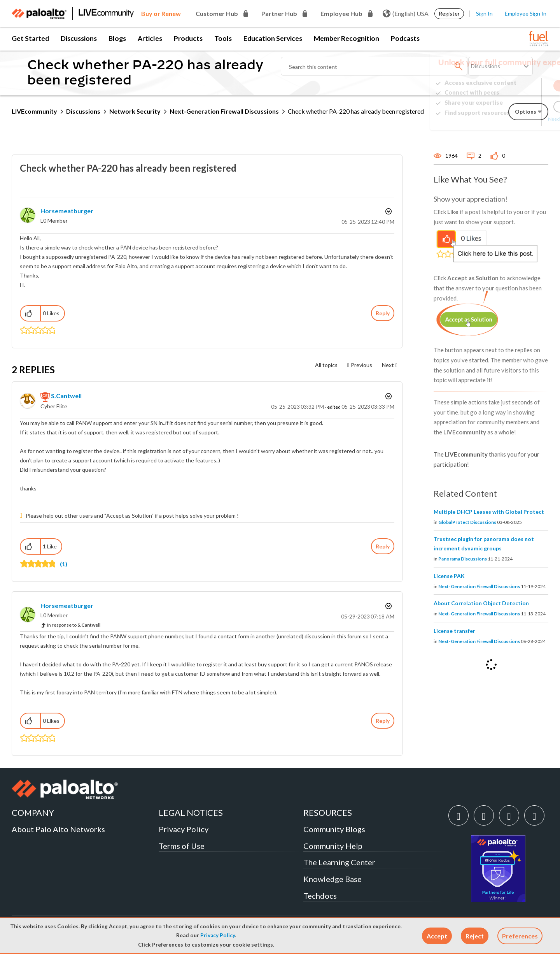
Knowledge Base (332, 879)
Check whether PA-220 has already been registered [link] (356, 111)
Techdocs (320, 896)
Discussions (79, 38)
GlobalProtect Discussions (467, 522)
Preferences (520, 936)
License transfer (454, 631)
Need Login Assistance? (513, 119)
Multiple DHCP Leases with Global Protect (489, 512)
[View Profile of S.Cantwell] (66, 396)
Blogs (117, 38)
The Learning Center (339, 862)
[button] (437, 936)
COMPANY (33, 813)
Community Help (333, 846)
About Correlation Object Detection (481, 603)
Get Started (30, 38)
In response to (74, 625)
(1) (64, 564)
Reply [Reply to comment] (383, 546)
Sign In (484, 13)
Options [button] (388, 211)
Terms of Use (182, 846)
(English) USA (406, 14)
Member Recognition (346, 38)
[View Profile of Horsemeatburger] (67, 211)
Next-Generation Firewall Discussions (224, 111)
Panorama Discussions (463, 559)
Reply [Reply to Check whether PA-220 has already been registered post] (383, 313)
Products (188, 38)
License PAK (449, 576)
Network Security (135, 111)
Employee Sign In (526, 13)
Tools (223, 38)
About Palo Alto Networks (58, 829)
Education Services (273, 38)
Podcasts (405, 38)
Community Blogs (334, 829)
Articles (150, 38)
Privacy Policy (218, 935)
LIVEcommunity (34, 111)
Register (449, 13)
